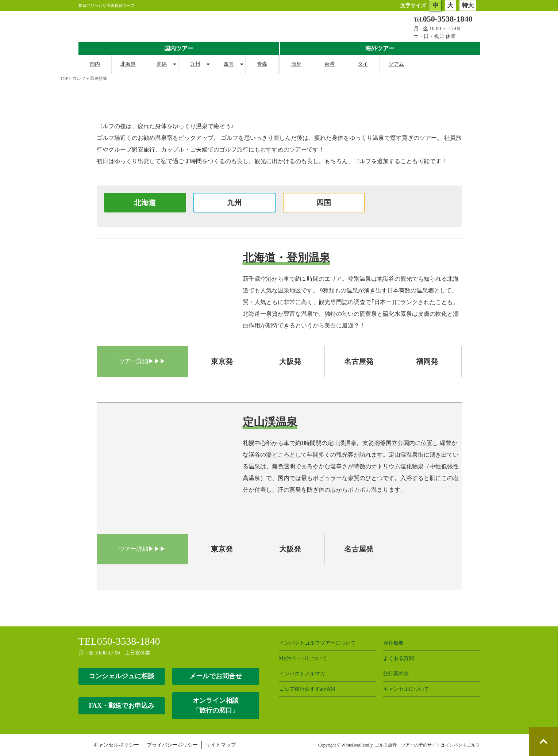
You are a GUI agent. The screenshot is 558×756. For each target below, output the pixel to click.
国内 (95, 64)
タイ (363, 64)
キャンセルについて (406, 689)
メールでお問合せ (216, 676)
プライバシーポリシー (172, 745)
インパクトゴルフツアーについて (318, 643)
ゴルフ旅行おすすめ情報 (307, 689)
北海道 (128, 64)
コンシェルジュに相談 (122, 676)
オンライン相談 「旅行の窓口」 (216, 705)
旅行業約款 (396, 674)
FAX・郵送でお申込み (122, 706)
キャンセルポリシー (116, 745)
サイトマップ (221, 745)
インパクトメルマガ (302, 674)
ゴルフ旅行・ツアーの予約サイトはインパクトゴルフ (427, 745)
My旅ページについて (303, 658)
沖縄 (162, 64)
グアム (396, 64)
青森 (262, 64)
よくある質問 (399, 658)
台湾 (330, 64)
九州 (195, 64)
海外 (296, 64)
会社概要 (393, 643)
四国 (228, 64)
